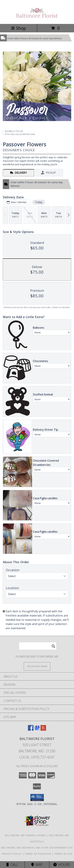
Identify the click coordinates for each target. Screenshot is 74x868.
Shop (18, 28)
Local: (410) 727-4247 (37, 757)
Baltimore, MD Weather (17, 848)
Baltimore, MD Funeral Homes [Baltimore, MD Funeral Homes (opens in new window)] (26, 835)
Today (39, 202)
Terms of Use (63, 854)
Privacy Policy (12, 854)
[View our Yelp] (43, 730)
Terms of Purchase (38, 854)
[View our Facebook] (31, 730)
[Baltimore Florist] (37, 19)
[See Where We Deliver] (37, 666)
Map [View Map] (37, 865)
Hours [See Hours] (62, 865)
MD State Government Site (55, 848)
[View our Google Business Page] (37, 730)
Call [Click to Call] (12, 865)
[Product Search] (38, 646)
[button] (37, 797)
